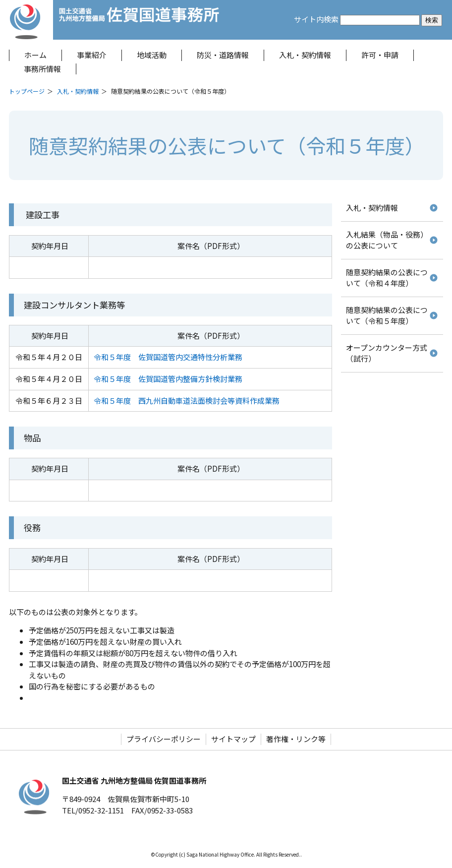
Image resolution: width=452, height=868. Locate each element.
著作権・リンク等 (296, 739)
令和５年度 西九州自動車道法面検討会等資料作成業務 (187, 401)
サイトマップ (233, 739)
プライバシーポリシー (164, 739)
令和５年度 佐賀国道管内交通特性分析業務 (168, 357)
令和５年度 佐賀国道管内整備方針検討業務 (168, 379)
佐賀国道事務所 (140, 20)
